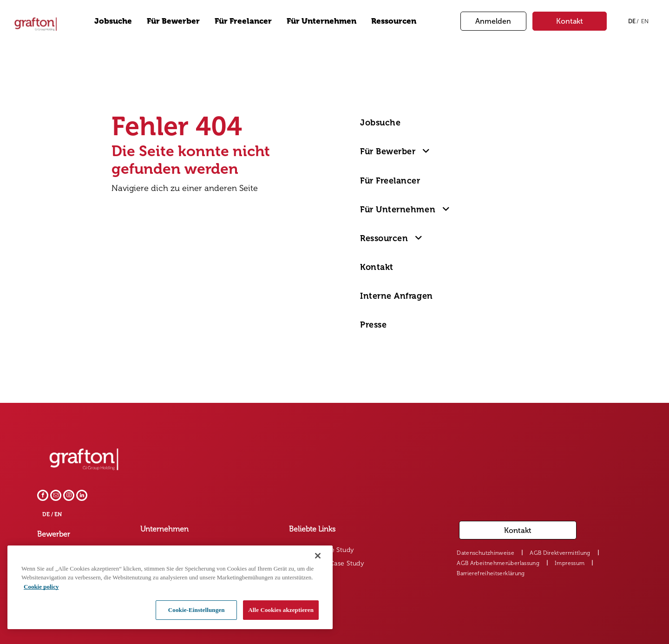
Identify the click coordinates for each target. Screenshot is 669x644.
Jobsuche (113, 21)
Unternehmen (164, 529)
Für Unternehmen (321, 21)
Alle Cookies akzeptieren (281, 610)
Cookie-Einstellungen (197, 610)
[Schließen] (318, 556)
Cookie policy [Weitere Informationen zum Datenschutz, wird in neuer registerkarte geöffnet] (41, 587)
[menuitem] (413, 123)
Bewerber (54, 534)
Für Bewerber (173, 21)
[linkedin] (82, 496)
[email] (56, 496)
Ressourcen (394, 21)
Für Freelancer (243, 21)
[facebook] (43, 496)
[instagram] (69, 496)
